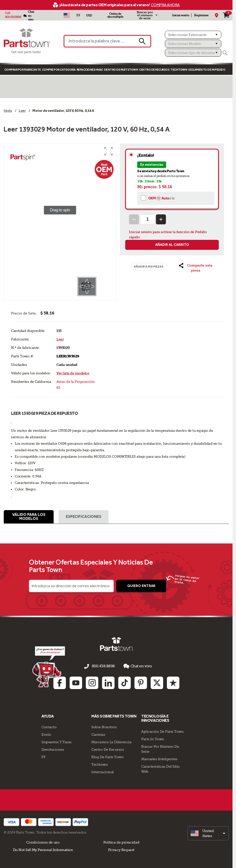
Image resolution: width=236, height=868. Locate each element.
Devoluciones (53, 749)
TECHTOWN (179, 70)
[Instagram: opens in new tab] (92, 682)
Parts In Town (153, 738)
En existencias (152, 165)
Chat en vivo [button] (136, 667)
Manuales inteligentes (159, 758)
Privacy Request (121, 849)
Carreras (98, 734)
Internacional (103, 771)
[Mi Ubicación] (217, 15)
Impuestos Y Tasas (57, 741)
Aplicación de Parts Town (162, 731)
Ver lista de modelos (73, 373)
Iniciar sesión (181, 15)
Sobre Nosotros (104, 726)
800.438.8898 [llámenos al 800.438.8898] (103, 667)
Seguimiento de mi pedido (207, 70)
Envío (46, 734)
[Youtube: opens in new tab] (76, 682)
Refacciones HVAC (90, 70)
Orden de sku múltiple (115, 15)
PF (43, 756)
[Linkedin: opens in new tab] (108, 682)
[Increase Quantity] (161, 219)
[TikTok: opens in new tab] (124, 682)
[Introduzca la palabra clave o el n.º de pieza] (99, 41)
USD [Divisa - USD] (89, 15)
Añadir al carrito (172, 245)
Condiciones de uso (43, 842)
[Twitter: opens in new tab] (157, 682)
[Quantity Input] (147, 219)
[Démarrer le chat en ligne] (48, 667)
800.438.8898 (13, 17)
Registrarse (201, 15)
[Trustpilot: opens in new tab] (173, 682)
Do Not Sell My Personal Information (43, 849)
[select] (208, 833)
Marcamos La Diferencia (111, 741)
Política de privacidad (121, 842)
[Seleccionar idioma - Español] (78, 15)
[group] (60, 210)
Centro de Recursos (154, 70)
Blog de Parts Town (107, 756)
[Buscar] (225, 53)
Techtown (100, 764)
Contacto (49, 726)
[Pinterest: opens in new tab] (141, 682)
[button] (109, 151)
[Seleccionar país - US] (67, 15)
